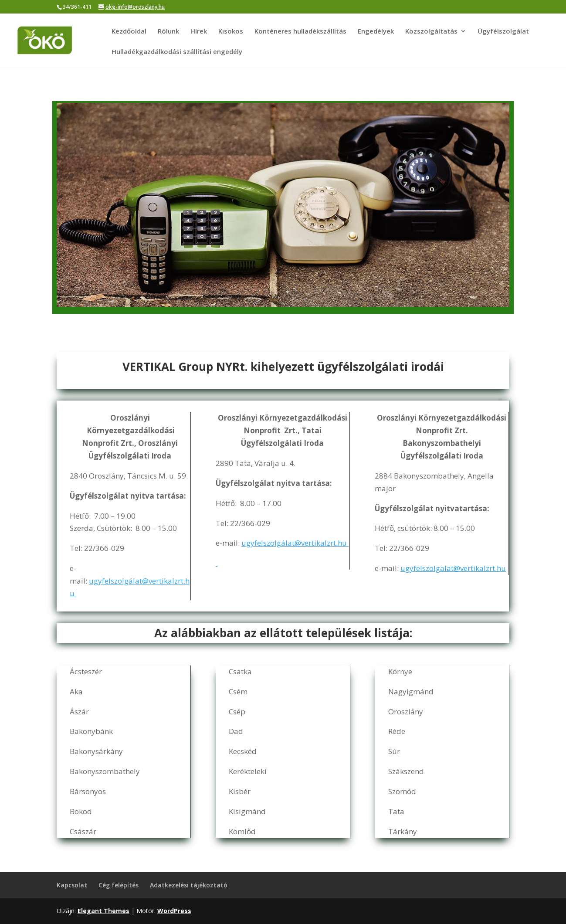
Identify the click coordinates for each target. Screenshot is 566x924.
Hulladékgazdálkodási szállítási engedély (177, 52)
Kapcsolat (72, 885)
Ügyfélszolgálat (503, 32)
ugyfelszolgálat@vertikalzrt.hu (295, 543)
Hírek (199, 32)
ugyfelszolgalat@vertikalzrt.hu (453, 568)
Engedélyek (376, 32)
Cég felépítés (119, 885)
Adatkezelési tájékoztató (189, 885)
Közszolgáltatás (431, 32)
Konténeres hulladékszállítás (300, 32)
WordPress (174, 911)
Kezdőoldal (129, 32)
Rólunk (168, 32)
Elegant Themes (103, 911)
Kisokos (231, 32)
